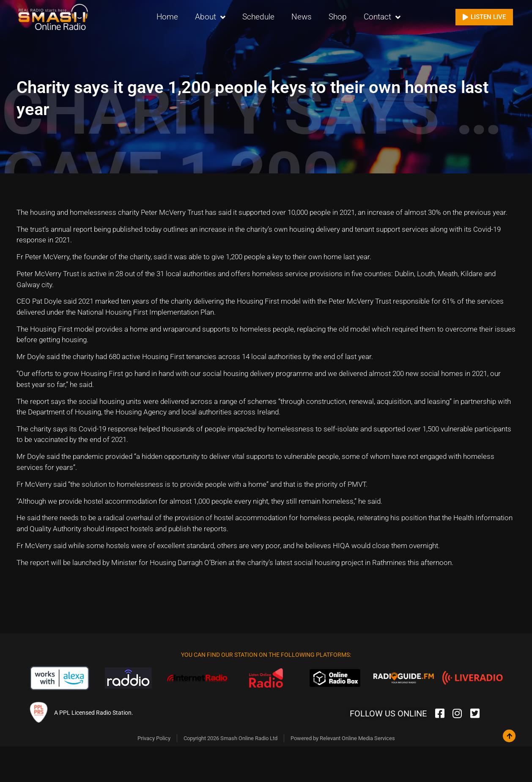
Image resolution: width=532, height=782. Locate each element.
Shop (338, 17)
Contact (382, 17)
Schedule (258, 17)
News (302, 17)
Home (167, 17)
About (210, 17)
